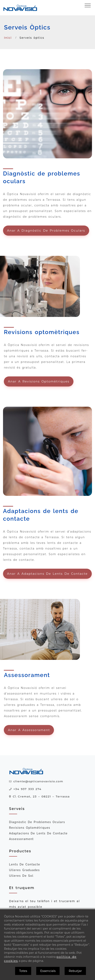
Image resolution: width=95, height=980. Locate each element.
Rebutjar (75, 971)
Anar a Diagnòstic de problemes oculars (46, 230)
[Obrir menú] (88, 5)
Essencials (48, 971)
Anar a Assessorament (29, 730)
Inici (8, 38)
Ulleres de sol (21, 876)
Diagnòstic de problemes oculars (37, 822)
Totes (23, 971)
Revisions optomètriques (30, 828)
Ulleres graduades (24, 870)
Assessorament (21, 839)
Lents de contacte (25, 864)
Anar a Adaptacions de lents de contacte (47, 574)
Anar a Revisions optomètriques (39, 381)
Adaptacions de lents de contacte (38, 833)
